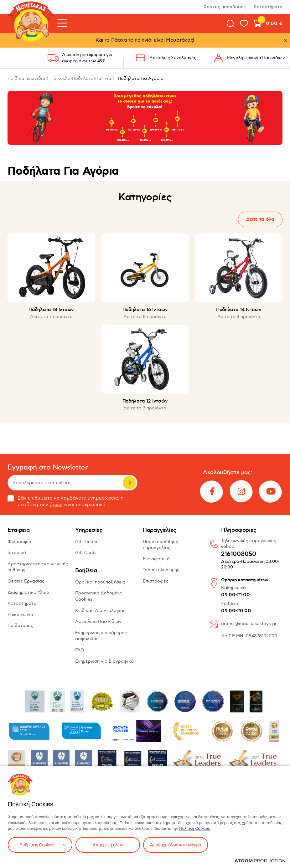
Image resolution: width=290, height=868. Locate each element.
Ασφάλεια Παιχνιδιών (98, 621)
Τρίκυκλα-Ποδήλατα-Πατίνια (81, 78)
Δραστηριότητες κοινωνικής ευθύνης (38, 567)
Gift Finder (86, 542)
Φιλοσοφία (19, 542)
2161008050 (239, 554)
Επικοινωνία (20, 615)
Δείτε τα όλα (260, 219)
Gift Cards (86, 553)
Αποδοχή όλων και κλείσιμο (176, 845)
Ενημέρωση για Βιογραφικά (104, 661)
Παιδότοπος (20, 626)
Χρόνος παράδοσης (225, 7)
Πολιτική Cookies (194, 828)
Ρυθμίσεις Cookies (37, 845)
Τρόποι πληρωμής (161, 570)
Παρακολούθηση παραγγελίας (161, 545)
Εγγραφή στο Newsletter (48, 467)
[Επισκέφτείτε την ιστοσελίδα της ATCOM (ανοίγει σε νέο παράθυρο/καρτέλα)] (260, 861)
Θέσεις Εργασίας (26, 581)
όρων (56, 505)
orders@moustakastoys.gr (249, 624)
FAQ (80, 650)
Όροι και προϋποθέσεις (100, 582)
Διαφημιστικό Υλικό (28, 592)
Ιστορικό (17, 553)
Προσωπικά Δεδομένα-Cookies (100, 596)
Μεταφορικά (156, 559)
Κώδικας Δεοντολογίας (100, 611)
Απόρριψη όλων (108, 845)
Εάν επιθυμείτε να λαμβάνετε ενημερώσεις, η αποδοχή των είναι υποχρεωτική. (66, 501)
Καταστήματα (268, 7)
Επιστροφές (156, 581)
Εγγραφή (129, 483)
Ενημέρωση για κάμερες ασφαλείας (101, 636)
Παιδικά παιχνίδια (26, 78)
